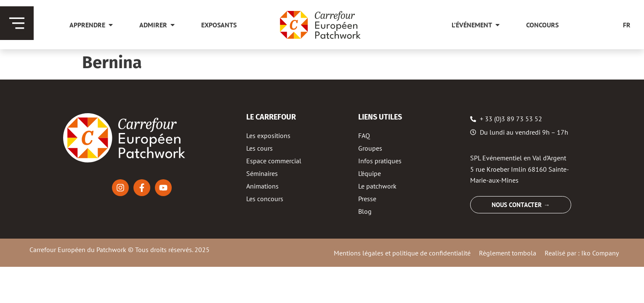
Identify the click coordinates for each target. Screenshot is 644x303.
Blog (365, 211)
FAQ (364, 136)
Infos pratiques (380, 161)
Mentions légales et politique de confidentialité (402, 253)
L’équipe (370, 173)
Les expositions (268, 136)
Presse (367, 199)
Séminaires (262, 173)
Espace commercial (274, 161)
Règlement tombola (508, 253)
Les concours (265, 199)
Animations (262, 186)
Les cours (259, 148)
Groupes (370, 148)
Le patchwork (377, 186)
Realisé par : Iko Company (582, 253)
